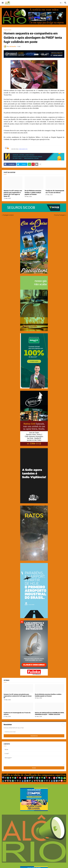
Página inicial (7, 30)
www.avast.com (23, 149)
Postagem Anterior (8, 215)
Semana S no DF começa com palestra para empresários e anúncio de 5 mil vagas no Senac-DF (13, 193)
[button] (3, 3)
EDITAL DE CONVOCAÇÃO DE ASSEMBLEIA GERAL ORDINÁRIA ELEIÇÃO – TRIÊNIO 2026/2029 (50, 714)
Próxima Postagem (60, 215)
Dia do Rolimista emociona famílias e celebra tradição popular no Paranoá (33, 193)
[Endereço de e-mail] (34, 732)
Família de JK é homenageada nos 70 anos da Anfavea (55, 192)
